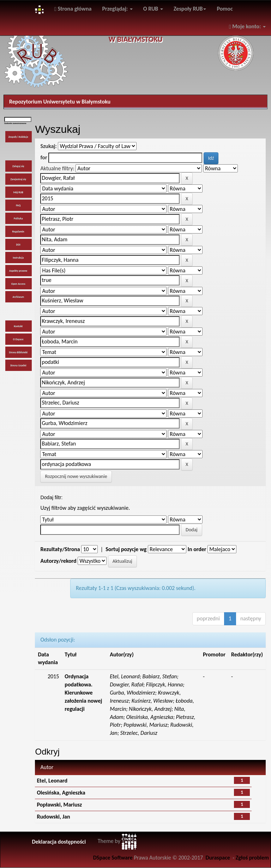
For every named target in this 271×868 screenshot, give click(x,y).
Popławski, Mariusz (59, 805)
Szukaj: (48, 146)
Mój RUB (18, 192)
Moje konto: (247, 26)
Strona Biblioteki (18, 352)
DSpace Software (113, 858)
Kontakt (18, 326)
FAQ (18, 205)
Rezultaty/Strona (60, 549)
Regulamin (18, 232)
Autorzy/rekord (58, 561)
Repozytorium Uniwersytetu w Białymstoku (60, 102)
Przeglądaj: (118, 9)
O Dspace (18, 339)
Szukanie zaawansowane (15, 123)
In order (197, 549)
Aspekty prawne (18, 271)
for (44, 157)
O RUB (153, 9)
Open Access (18, 284)
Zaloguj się (18, 166)
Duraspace (218, 858)
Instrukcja (18, 258)
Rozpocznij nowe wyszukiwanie (76, 476)
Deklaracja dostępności (59, 842)
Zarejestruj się (18, 179)
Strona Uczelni (18, 365)
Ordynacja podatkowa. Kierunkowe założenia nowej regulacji (83, 692)
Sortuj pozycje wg (126, 549)
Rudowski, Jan (53, 817)
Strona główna (73, 9)
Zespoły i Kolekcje (18, 137)
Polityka (18, 219)
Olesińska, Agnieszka (61, 793)
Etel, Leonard (52, 781)
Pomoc (225, 9)
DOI (18, 245)
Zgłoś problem (252, 858)
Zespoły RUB (190, 9)
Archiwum (18, 297)
